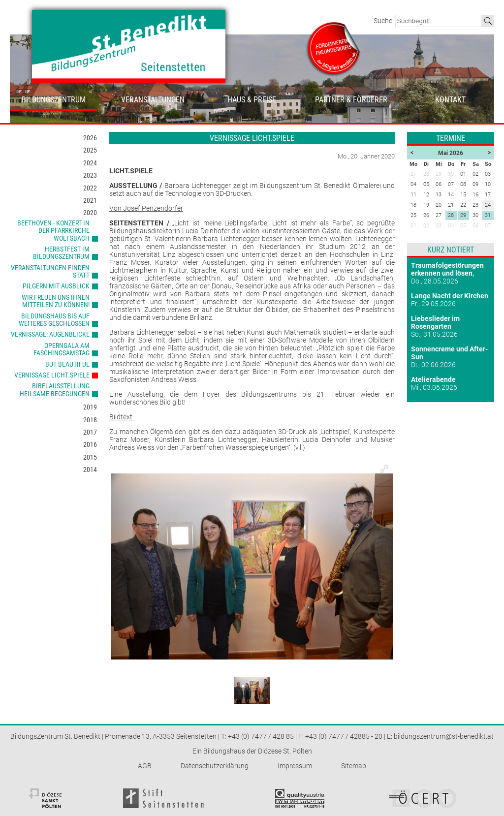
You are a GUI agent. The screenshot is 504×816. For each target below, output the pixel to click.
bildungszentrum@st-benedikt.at (444, 736)
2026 (90, 138)
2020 (90, 213)
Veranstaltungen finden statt (50, 271)
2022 (90, 188)
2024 (90, 163)
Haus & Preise (252, 100)
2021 (90, 200)
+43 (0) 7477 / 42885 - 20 (344, 736)
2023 (90, 175)
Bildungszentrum (54, 100)
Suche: (384, 21)
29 (463, 215)
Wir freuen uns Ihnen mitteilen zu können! (56, 301)
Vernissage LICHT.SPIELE (52, 375)
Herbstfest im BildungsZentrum (61, 253)
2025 (90, 150)
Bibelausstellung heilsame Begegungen (55, 390)
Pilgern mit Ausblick (56, 286)
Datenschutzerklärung (215, 766)
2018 (90, 420)
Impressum (295, 766)
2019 (90, 407)
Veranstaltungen (153, 100)
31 (488, 215)
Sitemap (354, 766)
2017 (90, 432)
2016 (90, 444)
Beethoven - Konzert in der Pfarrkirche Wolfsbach (53, 231)
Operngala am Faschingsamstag (62, 349)
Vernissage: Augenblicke (50, 334)
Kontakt (450, 100)
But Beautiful (67, 364)
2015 (90, 457)
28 (451, 215)
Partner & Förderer (351, 100)
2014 (90, 470)
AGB (145, 766)
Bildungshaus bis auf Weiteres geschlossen (54, 320)
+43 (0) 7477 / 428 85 (261, 736)
